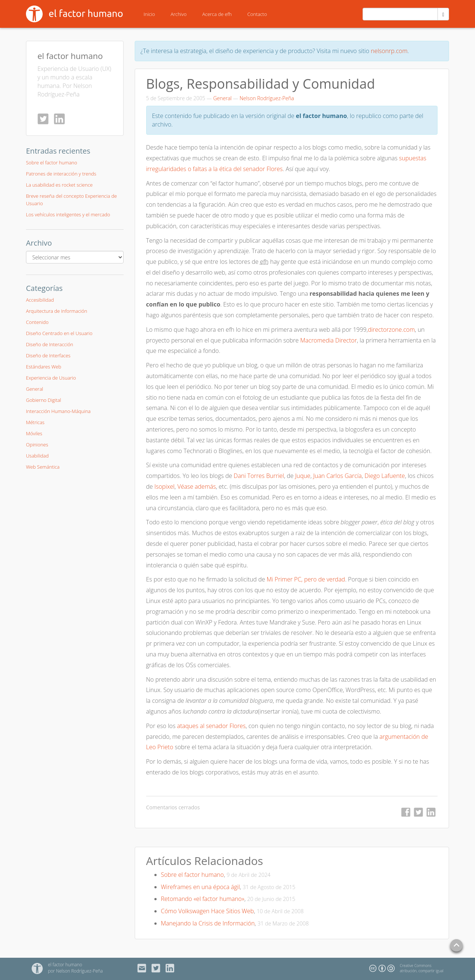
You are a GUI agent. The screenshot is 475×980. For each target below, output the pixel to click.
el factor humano (70, 56)
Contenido (37, 322)
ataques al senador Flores (211, 726)
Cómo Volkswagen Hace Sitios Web (208, 911)
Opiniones (37, 445)
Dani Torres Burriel (259, 476)
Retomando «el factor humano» (203, 899)
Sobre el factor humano (193, 875)
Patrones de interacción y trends (61, 174)
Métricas (35, 422)
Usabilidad (37, 456)
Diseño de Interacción (50, 344)
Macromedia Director (329, 340)
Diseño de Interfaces (48, 355)
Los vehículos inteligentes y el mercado (68, 214)
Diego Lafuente (385, 476)
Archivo (179, 14)
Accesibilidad (40, 300)
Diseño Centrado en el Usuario (59, 333)
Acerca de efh (217, 14)
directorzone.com (391, 330)
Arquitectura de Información (57, 311)
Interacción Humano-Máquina (58, 411)
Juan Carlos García (338, 476)
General (222, 98)
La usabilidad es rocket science (59, 185)
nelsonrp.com (389, 51)
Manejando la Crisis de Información (208, 923)
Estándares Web (44, 367)
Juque (303, 476)
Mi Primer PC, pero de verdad (306, 579)
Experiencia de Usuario (51, 378)
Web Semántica (43, 467)
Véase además (197, 486)
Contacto (257, 14)
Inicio (149, 14)
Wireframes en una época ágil (201, 887)
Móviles (34, 433)
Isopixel (164, 486)
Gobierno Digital (44, 400)
